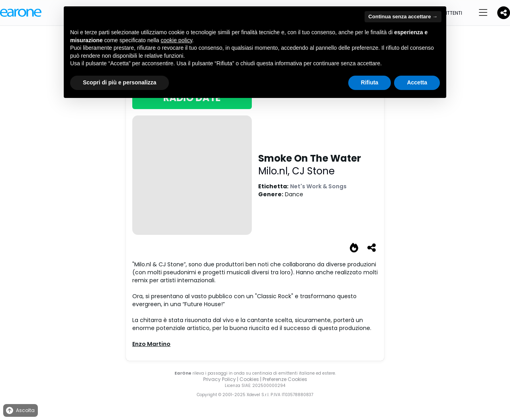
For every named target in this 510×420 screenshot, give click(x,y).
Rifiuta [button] (370, 82)
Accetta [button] (417, 82)
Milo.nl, (275, 171)
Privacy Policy (220, 379)
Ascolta (20, 411)
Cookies (249, 379)
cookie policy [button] (176, 40)
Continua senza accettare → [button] (403, 17)
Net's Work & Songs (318, 186)
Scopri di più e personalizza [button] (120, 82)
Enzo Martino (151, 344)
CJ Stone (313, 171)
